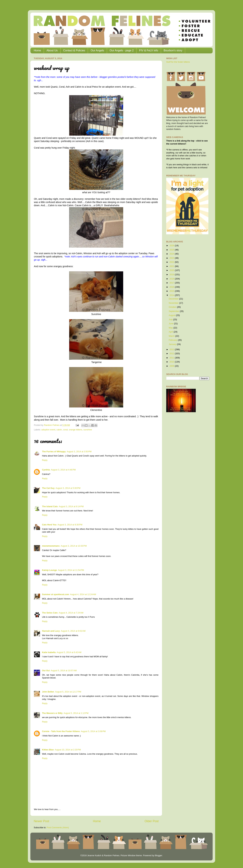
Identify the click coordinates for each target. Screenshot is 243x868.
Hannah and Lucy (51, 631)
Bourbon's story (173, 50)
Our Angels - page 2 (122, 50)
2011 (172, 358)
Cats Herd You (49, 525)
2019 (172, 275)
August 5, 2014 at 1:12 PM (76, 713)
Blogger (158, 856)
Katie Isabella (49, 652)
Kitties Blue (48, 750)
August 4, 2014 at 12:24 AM (83, 594)
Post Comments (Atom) (58, 828)
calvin (59, 430)
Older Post (152, 821)
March (172, 336)
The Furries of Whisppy (54, 452)
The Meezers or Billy (52, 713)
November (174, 303)
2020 (172, 270)
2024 (172, 254)
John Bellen (48, 692)
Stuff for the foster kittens (178, 62)
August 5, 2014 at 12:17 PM (68, 692)
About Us (52, 50)
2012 (172, 354)
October (173, 307)
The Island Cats (50, 507)
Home (37, 50)
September (174, 311)
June (171, 324)
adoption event (48, 430)
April (171, 332)
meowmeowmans (51, 546)
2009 (172, 366)
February (173, 340)
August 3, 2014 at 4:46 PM (63, 470)
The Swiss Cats (50, 613)
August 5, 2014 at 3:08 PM (93, 731)
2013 (172, 350)
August (172, 315)
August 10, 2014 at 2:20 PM (68, 750)
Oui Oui (46, 671)
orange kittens (76, 430)
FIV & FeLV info (149, 50)
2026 (172, 246)
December (174, 299)
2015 (172, 291)
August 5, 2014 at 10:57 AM (64, 671)
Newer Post (41, 821)
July (171, 320)
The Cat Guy (48, 488)
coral (65, 430)
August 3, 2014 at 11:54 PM (71, 570)
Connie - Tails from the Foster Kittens (61, 731)
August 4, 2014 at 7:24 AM (71, 613)
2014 (172, 295)
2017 (172, 283)
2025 (172, 250)
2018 (172, 279)
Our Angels (97, 50)
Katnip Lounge (49, 570)
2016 (172, 287)
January (173, 344)
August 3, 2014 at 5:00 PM (68, 488)
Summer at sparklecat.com (56, 594)
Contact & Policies (74, 50)
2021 (172, 266)
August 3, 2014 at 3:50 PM (79, 452)
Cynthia (46, 470)
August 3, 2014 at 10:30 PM (74, 546)
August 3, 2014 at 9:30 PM (70, 525)
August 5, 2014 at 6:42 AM (69, 652)
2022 (172, 262)
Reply (45, 460)
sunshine (88, 430)
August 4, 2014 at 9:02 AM (73, 631)
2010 (172, 362)
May (171, 328)
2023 (172, 258)
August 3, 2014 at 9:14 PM (71, 507)
